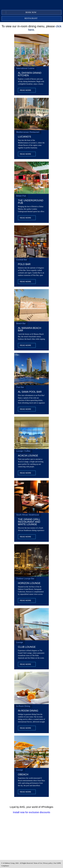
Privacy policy (48, 863)
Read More (26, 90)
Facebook (32, 6)
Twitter (37, 6)
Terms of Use (38, 863)
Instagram (42, 6)
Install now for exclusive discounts (31, 812)
